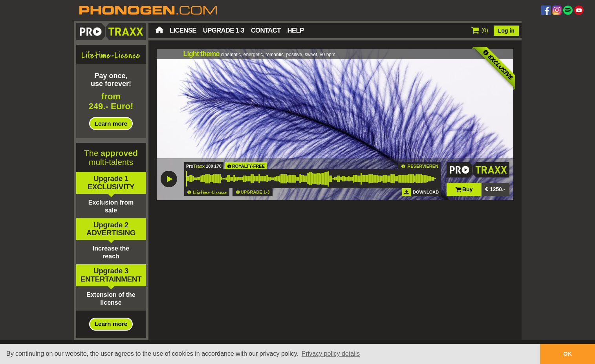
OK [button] (568, 354)
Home (159, 30)
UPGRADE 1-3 (255, 192)
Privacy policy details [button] (331, 354)
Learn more (111, 123)
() (480, 30)
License (183, 30)
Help (296, 30)
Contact (266, 30)
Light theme (201, 54)
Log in (506, 31)
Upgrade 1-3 (224, 30)
